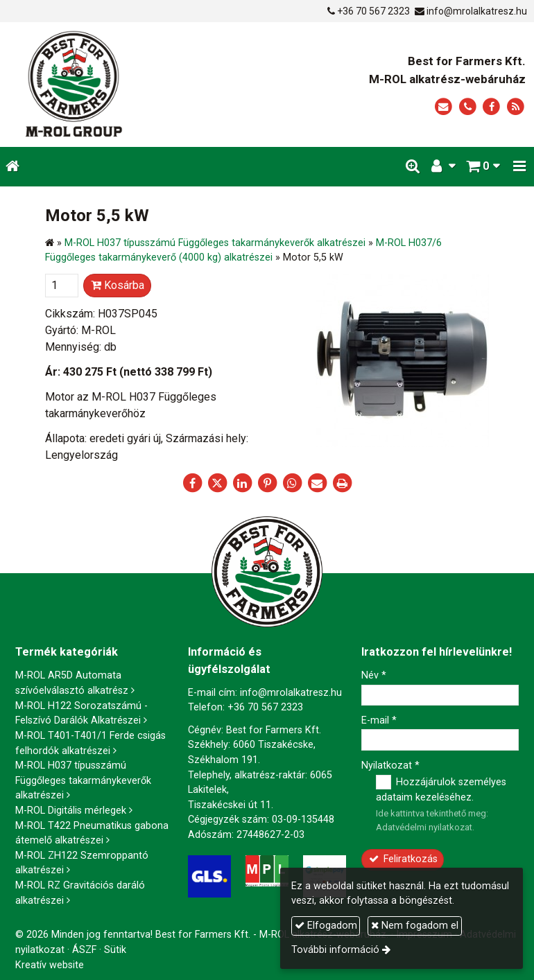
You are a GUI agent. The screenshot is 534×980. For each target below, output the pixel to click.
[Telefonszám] (468, 107)
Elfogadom (326, 926)
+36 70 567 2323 (373, 11)
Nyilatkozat (390, 765)
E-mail (379, 720)
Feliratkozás (403, 859)
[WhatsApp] (292, 483)
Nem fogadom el (415, 926)
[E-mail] (443, 107)
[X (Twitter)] (217, 483)
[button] (519, 167)
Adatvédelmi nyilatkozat (424, 827)
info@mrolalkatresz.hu (477, 11)
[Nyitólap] (114, 85)
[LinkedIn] (242, 483)
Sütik (115, 950)
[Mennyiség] (62, 286)
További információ (335, 950)
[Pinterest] (267, 483)
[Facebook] (491, 107)
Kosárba (118, 285)
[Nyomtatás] (342, 483)
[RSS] (516, 107)
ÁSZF (84, 950)
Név (374, 675)
